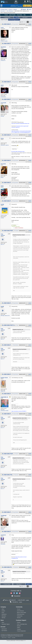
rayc (17, 325)
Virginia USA (3, 391)
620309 (30, 414)
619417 (30, 99)
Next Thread (25, 17)
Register (23, 9)
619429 (30, 135)
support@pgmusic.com (19, 636)
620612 (30, 512)
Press (3, 612)
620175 (30, 374)
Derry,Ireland (3, 544)
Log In (29, 9)
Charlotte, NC (3, 60)
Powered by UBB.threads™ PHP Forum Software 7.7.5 (16, 641)
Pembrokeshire (3, 97)
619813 (30, 303)
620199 (30, 394)
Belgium (2, 177)
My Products (4, 631)
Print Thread (11, 20)
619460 (30, 183)
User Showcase (10, 11)
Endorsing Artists (21, 614)
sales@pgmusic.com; (11, 636)
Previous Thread (7, 17)
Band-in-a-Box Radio (22, 612)
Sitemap (3, 618)
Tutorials (19, 629)
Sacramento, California (5, 145)
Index (16, 17)
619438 (30, 161)
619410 (30, 82)
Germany (2, 116)
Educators (4, 616)
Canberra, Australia (4, 41)
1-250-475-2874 (20, 6)
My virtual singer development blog (18, 152)
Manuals (19, 626)
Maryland (2, 529)
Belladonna (16, 567)
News (3, 622)
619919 (30, 325)
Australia (2, 218)
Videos (19, 627)
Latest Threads (12, 15)
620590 (30, 454)
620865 (30, 567)
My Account (4, 629)
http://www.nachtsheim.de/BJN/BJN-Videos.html (20, 123)
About (3, 609)
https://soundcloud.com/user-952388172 (19, 411)
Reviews (19, 618)
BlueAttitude (15, 345)
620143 (30, 345)
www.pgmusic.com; (4, 636)
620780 (30, 532)
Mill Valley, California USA (5, 316)
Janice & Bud (15, 414)
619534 (30, 201)
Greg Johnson (15, 24)
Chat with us (15, 602)
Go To (18, 20)
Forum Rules (20, 15)
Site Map (14, 638)
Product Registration (21, 631)
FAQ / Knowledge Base (22, 624)
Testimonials (20, 616)
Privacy (9, 638)
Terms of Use (4, 638)
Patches (19, 622)
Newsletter (17, 596)
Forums (10, 9)
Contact (3, 611)
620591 (30, 475)
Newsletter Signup (6, 624)
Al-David (16, 231)
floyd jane (16, 475)
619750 (30, 231)
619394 (30, 44)
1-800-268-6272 (14, 6)
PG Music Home (4, 9)
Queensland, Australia (5, 411)
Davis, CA (2, 244)
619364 (30, 24)
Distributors (4, 614)
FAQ (24, 15)
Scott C (16, 454)
